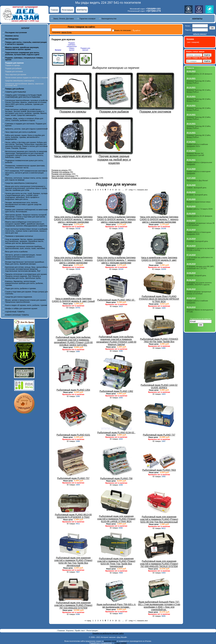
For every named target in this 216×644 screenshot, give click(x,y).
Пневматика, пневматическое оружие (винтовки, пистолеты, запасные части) (25, 167)
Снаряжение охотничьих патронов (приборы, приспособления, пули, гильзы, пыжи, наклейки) (25, 247)
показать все (142, 190)
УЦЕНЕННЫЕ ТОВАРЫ (15, 312)
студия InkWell (121, 643)
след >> (132, 190)
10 (116, 190)
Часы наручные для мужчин (16, 75)
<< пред (88, 190)
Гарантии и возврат (88, 19)
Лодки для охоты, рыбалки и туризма (20, 288)
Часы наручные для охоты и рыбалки (21, 132)
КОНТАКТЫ (82, 10)
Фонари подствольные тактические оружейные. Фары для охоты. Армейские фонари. (25, 263)
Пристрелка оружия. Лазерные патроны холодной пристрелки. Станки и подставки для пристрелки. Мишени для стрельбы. (26, 217)
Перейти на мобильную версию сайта (108, 633)
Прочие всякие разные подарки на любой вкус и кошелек (27, 78)
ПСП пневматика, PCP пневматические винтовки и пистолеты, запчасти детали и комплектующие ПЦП (26, 173)
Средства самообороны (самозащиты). (21, 183)
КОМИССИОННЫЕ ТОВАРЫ (17, 315)
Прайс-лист (80, 631)
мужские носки (110, 641)
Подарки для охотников (14, 71)
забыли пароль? (200, 34)
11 (119, 190)
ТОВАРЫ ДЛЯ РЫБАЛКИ (16, 92)
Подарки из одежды (13, 65)
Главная (54, 10)
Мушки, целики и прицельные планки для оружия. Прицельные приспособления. (26, 301)
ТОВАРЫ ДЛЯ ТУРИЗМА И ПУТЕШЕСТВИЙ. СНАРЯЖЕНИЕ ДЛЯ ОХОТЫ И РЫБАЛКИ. (24, 96)
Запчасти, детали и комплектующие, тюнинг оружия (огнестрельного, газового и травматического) (23, 257)
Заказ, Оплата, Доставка (64, 19)
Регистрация (67, 10)
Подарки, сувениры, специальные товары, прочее (72, 46)
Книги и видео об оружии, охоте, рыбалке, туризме (26, 305)
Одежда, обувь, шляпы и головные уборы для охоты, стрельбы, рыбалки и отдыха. (24, 119)
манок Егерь (67, 32)
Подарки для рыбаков (13, 68)
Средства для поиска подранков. (19, 297)
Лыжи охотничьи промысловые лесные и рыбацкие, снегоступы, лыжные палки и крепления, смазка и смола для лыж (27, 231)
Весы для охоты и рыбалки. (17, 252)
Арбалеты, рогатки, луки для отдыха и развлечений (26, 129)
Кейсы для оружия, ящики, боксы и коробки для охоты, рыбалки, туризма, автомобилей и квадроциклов (25, 137)
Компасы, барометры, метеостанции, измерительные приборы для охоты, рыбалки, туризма (24, 283)
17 (126, 190)
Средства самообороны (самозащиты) (20, 81)
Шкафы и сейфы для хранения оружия (21, 308)
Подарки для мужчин (85, 49)
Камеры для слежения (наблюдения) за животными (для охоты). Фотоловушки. (26, 211)
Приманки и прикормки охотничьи (19, 236)
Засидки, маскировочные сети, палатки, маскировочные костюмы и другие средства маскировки (23, 204)
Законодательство (109, 19)
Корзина (70, 631)
